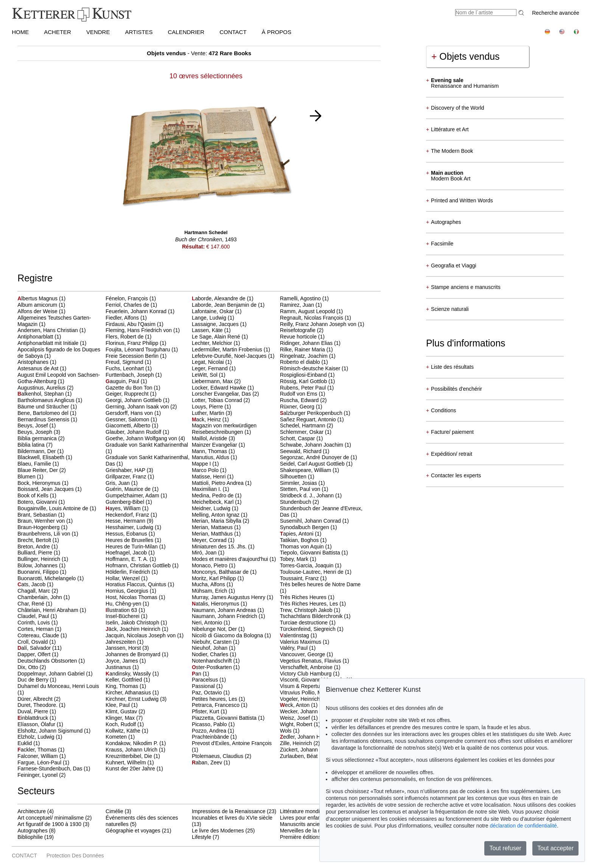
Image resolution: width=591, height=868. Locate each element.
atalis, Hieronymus (216, 604)
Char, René (32, 604)
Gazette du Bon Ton (130, 388)
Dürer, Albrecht (36, 699)
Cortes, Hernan (36, 629)
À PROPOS (277, 32)
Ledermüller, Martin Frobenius (228, 349)
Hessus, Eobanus (127, 534)
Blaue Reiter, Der (38, 470)
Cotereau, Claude (39, 635)
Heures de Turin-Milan (132, 547)
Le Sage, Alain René (217, 337)
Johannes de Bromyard (134, 654)
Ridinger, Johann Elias (307, 343)
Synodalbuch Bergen (305, 527)
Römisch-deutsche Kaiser (311, 368)
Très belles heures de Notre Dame (320, 584)
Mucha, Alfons (209, 584)
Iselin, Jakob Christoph (133, 623)
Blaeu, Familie (35, 464)
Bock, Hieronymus (40, 483)
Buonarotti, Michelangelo (47, 578)
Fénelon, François (128, 298)
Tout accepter (555, 848)
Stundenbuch (296, 502)
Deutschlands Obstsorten (48, 661)
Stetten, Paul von (301, 489)
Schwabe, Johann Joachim (312, 445)
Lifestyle (201, 837)
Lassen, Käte (208, 330)
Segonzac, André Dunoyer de (315, 457)
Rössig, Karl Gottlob (304, 381)
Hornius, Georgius (128, 591)
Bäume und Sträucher (44, 407)
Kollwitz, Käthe (124, 731)
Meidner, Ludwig (212, 508)
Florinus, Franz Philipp (133, 343)
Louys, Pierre (208, 407)
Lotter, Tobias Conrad (218, 400)
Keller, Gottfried (124, 680)
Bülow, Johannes (38, 565)
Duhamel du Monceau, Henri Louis (58, 686)
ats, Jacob (32, 584)
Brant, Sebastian (38, 515)
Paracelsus (206, 680)
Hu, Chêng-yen (124, 604)
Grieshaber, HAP (126, 470)
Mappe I (202, 464)
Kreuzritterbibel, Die (130, 756)
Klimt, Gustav (122, 711)
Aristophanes (34, 362)
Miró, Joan (205, 553)
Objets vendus (466, 56)
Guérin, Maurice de (129, 489)
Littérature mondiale (303, 811)
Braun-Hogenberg (39, 527)
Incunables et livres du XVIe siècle (232, 818)
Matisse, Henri (209, 477)
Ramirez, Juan (298, 305)
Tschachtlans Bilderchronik (312, 616)
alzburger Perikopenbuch (312, 413)
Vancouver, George (303, 654)
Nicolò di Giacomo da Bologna (228, 635)
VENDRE (98, 32)
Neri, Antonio (208, 623)
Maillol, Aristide (210, 438)
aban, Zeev (208, 762)
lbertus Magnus (38, 298)
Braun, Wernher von (42, 521)
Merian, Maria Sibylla (217, 521)
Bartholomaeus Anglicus (47, 400)
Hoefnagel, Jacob (127, 553)
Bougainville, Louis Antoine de (54, 508)
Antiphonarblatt (36, 337)
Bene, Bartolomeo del (44, 413)
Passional (204, 686)
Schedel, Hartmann (303, 425)
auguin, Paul (123, 381)
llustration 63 (122, 610)
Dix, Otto (28, 667)
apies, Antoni (298, 534)
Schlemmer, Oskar (302, 432)
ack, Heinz (207, 419)
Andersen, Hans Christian (48, 330)
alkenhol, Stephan (41, 394)
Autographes (32, 831)
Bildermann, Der (37, 451)
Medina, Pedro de (213, 495)
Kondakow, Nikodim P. (132, 743)
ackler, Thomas (38, 750)
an (197, 674)
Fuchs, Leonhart (125, 368)
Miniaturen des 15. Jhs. (220, 547)
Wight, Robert (297, 724)
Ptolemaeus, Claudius (218, 756)
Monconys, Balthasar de (221, 572)
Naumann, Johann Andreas (225, 610)
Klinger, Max (121, 718)
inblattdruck (33, 718)
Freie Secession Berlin (133, 356)
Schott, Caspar (298, 438)
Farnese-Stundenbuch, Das (51, 769)
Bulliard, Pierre (36, 553)
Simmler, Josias (299, 483)
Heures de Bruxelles (130, 540)
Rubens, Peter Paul (304, 388)
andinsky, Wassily (129, 674)
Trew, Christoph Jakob (307, 610)
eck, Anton (296, 705)
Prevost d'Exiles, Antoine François (232, 743)
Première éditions (301, 837)
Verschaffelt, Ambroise (307, 667)
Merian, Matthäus (213, 534)
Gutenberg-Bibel (126, 502)
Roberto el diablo (301, 362)
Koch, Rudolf (121, 724)
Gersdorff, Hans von (130, 413)
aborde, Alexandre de (219, 298)
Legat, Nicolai (209, 362)
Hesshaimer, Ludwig (130, 527)
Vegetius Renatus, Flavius (311, 661)
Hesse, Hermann (126, 521)
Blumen (27, 477)
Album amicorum (38, 305)
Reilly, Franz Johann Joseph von (319, 324)
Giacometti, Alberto (129, 425)
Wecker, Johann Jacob (307, 711)
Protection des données (75, 856)
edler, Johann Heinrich (309, 737)
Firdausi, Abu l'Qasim (131, 324)
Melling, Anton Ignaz (216, 515)
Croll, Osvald (33, 642)
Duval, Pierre (33, 711)
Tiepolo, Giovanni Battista (311, 553)
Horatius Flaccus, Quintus (137, 584)
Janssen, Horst (124, 648)
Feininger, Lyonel (38, 775)
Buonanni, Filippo (39, 572)
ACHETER (58, 32)
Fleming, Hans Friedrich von (139, 330)
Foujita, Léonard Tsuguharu (138, 349)
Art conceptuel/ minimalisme (51, 818)
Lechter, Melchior (213, 343)
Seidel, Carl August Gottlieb (313, 464)
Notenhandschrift (213, 661)
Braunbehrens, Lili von (44, 534)
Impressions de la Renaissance (229, 811)
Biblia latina (32, 445)
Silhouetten (294, 477)
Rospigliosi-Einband (304, 375)
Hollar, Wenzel (123, 578)
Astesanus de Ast (39, 368)
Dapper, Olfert (35, 654)
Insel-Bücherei (123, 616)
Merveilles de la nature (307, 831)
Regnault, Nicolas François (312, 318)
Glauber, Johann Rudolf (134, 432)
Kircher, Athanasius (129, 693)
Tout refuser (505, 848)
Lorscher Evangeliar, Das (222, 394)
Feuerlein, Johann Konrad (137, 311)
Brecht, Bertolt (35, 540)
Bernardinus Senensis (44, 419)
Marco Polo (206, 470)
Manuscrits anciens (303, 824)
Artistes (139, 32)
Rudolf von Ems (299, 394)
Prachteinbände (211, 737)
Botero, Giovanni (38, 502)
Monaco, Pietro (210, 565)
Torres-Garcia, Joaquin (308, 565)
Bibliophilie (30, 837)
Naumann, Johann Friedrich (225, 616)
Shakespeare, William (306, 470)
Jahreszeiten (121, 642)
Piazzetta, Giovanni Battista (225, 718)
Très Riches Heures (304, 597)
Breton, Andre (34, 547)
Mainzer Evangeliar (215, 445)
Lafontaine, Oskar (213, 311)
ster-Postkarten (213, 667)
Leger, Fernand (211, 368)
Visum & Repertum (303, 686)
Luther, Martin (209, 413)
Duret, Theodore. (38, 705)
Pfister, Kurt (206, 711)
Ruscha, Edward (300, 400)
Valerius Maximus (301, 642)
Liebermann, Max (213, 381)
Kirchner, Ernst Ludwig (133, 699)
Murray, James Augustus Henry (229, 597)
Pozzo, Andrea (210, 731)
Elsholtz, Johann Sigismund (51, 731)
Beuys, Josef (33, 425)
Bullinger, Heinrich (40, 559)
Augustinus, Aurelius (42, 388)
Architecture (32, 811)
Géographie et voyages (133, 831)
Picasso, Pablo (210, 724)
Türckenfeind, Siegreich (309, 629)
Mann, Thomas (210, 451)
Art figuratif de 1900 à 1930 (49, 824)
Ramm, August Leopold (308, 311)
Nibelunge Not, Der (215, 629)
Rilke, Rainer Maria (303, 349)
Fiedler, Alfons (123, 318)
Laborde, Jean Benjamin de (225, 305)
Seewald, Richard (302, 451)
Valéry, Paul (295, 648)
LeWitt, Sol (205, 375)
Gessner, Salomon (128, 419)
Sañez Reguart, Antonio (309, 419)
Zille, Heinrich (297, 743)
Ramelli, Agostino (301, 298)
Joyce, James (122, 661)
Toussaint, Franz (300, 578)
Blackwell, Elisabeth (42, 457)
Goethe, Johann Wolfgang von (142, 438)
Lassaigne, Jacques (216, 324)
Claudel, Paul (34, 616)
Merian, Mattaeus (213, 527)
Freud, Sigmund (125, 362)
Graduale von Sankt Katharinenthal (147, 445)
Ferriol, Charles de (128, 305)
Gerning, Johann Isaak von (138, 407)
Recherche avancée (556, 13)
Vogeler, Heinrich (301, 699)
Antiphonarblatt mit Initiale (49, 343)
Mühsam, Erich (210, 591)
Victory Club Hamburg (307, 674)
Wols (287, 731)
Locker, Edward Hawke (220, 388)
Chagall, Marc (34, 591)
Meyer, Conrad (210, 540)
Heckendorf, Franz (128, 515)
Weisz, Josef (296, 718)
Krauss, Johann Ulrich (132, 750)
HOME (20, 32)
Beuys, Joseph (36, 432)
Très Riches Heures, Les (310, 604)
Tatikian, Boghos (300, 540)
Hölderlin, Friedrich (128, 572)
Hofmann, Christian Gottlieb (139, 565)
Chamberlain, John (40, 597)
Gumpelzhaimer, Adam (133, 495)
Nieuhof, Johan (210, 648)
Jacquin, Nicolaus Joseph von (141, 635)
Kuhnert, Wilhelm (126, 762)
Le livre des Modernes (218, 831)
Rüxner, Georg (298, 407)
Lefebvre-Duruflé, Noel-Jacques (230, 356)
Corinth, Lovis (34, 623)
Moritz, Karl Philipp (215, 578)
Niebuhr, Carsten (212, 642)
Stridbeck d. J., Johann (308, 495)
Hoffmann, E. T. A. (128, 559)
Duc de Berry (34, 680)
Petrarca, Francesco (216, 705)
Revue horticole (299, 337)
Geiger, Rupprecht (128, 394)
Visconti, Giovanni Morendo (313, 680)
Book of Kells (34, 495)
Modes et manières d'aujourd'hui (231, 559)
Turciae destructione (305, 623)
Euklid (25, 743)
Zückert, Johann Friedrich (311, 750)
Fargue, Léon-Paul (40, 762)
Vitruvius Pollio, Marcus (308, 693)
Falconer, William (38, 756)
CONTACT (233, 32)
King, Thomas (123, 686)
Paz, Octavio (208, 693)
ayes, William (124, 508)
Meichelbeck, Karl (213, 502)
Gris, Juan (118, 483)
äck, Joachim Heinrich (134, 629)
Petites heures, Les (215, 699)
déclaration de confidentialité (523, 826)
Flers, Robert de (125, 337)
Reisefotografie (299, 330)
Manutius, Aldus (211, 457)
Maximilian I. (207, 489)
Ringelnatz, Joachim (305, 356)
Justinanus (119, 667)
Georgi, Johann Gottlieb (134, 400)
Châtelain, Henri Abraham (48, 610)
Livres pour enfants (302, 818)
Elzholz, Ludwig (37, 737)
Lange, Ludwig (210, 318)
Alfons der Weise (38, 311)
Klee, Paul (118, 705)
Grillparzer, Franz (127, 477)
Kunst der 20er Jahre (131, 769)
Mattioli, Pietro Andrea (219, 483)
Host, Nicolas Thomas (132, 597)
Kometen (117, 737)
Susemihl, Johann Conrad (311, 521)
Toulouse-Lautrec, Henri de (313, 572)
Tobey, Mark (295, 559)
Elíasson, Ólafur (37, 724)
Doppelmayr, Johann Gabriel (52, 674)
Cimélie (114, 811)
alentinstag (295, 635)
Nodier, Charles (211, 654)
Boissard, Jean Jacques (46, 489)
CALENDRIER (186, 32)
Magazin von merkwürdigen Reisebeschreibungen (224, 429)
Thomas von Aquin (303, 547)
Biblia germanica (38, 438)
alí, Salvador (35, 648)
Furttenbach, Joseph (131, 375)
